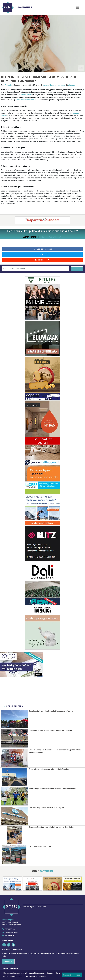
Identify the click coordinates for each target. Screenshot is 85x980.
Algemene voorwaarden (21, 969)
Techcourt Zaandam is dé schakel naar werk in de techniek (51, 827)
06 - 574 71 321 (51, 237)
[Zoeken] (77, 269)
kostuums (62, 85)
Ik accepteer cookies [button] (72, 975)
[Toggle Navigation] (77, 8)
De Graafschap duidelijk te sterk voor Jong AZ (46, 808)
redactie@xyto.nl (11, 918)
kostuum (54, 85)
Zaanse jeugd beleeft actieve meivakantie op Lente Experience (53, 789)
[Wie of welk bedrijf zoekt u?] (36, 269)
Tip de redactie (42, 260)
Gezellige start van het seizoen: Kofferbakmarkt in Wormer (51, 711)
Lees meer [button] (42, 976)
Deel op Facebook (43, 249)
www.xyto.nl (10, 921)
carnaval (46, 85)
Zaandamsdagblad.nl (24, 8)
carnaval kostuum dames (27, 100)
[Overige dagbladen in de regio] (41, 962)
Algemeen (72, 85)
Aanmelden (8, 947)
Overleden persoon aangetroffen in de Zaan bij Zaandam (50, 731)
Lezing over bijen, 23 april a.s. (40, 847)
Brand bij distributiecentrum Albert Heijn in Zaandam (49, 769)
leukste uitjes (26, 95)
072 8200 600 (10, 915)
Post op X (43, 254)
